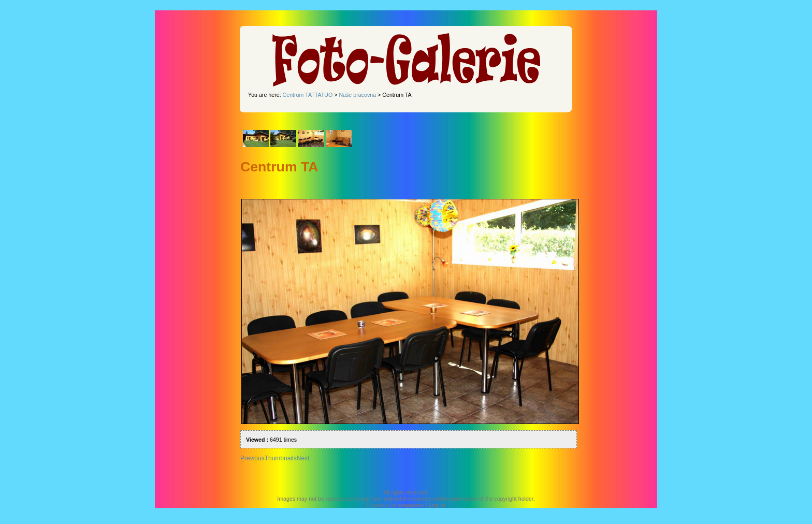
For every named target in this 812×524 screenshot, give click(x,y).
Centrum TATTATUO (308, 95)
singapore (411, 505)
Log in (437, 505)
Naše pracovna (357, 95)
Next (303, 458)
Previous (252, 458)
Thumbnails (281, 458)
